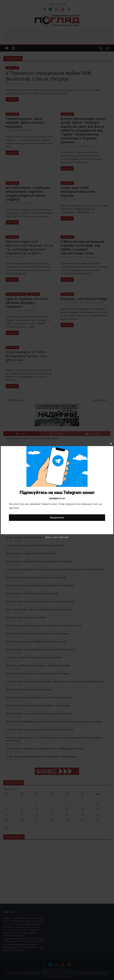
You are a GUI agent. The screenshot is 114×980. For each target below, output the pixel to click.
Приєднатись (57, 518)
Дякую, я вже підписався (57, 537)
